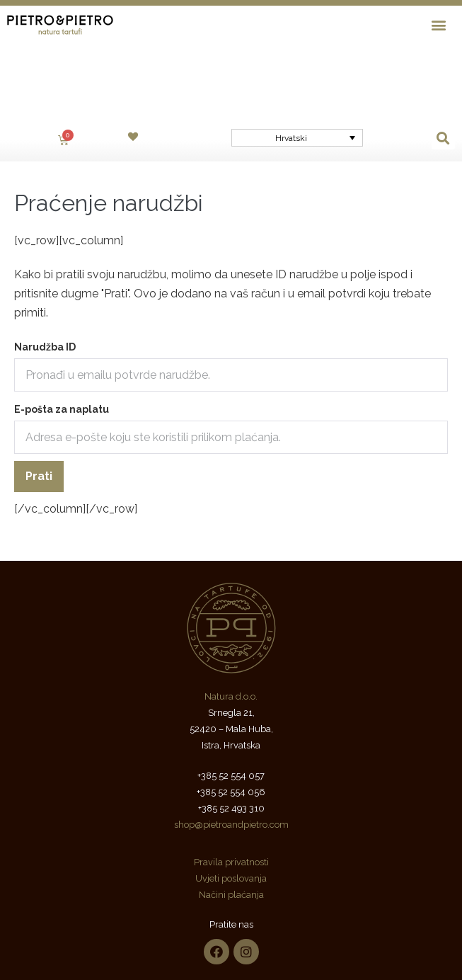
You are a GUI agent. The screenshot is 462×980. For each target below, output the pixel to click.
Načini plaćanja (231, 812)
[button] (439, 24)
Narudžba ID (45, 264)
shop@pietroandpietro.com (231, 742)
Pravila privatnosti (231, 779)
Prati (39, 393)
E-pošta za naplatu (62, 326)
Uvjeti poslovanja (231, 796)
